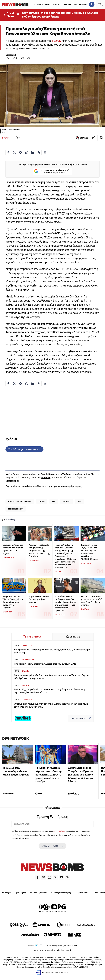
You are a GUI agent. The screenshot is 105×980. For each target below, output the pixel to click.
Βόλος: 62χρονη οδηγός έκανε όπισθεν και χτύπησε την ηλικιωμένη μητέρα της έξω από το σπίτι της (49, 691)
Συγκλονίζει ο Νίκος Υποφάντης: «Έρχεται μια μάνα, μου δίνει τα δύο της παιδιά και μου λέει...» (81, 775)
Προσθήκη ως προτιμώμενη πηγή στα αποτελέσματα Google (51, 171)
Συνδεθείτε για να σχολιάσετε (24, 449)
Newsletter (27, 486)
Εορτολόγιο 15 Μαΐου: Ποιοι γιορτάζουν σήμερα (39, 599)
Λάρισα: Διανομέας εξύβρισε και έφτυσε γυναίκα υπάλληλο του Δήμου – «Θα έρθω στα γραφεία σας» (52, 677)
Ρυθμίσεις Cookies (83, 893)
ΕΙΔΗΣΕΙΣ (67, 501)
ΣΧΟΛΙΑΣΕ (82, 138)
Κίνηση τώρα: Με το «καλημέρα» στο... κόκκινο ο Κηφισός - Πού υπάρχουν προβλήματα (61, 15)
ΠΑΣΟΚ (56, 41)
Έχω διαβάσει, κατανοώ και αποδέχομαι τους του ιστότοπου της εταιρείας (52, 831)
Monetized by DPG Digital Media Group (62, 945)
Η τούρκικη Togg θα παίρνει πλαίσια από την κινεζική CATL (45, 664)
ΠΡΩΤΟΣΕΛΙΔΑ (81, 5)
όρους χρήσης (59, 831)
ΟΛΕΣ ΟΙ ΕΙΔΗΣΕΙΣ (42, 5)
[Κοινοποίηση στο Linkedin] (33, 152)
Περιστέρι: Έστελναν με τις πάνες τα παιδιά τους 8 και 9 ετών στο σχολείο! (92, 601)
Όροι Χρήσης (20, 893)
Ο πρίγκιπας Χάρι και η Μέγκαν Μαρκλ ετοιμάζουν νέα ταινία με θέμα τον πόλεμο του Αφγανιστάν (51, 705)
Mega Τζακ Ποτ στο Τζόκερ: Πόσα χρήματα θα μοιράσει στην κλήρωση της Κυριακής (13, 602)
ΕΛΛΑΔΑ (56, 5)
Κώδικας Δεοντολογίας (61, 893)
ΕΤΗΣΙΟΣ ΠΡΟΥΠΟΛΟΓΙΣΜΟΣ (20, 501)
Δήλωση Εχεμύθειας (39, 893)
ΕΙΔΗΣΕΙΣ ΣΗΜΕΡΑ (16, 509)
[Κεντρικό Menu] (100, 4)
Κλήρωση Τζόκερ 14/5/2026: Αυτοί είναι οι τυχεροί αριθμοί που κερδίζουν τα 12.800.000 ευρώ (89, 552)
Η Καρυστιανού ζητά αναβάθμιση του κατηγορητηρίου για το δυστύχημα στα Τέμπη (52, 651)
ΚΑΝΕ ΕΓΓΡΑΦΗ (52, 846)
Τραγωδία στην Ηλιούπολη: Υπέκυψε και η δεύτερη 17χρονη (16, 771)
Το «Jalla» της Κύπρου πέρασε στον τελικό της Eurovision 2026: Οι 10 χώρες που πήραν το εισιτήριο (49, 775)
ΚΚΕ (54, 501)
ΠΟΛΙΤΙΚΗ (67, 5)
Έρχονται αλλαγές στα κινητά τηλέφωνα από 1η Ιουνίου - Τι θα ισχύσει (13, 549)
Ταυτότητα (6, 893)
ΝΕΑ (79, 501)
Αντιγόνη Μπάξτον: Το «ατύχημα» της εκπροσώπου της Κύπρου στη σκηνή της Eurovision (39, 551)
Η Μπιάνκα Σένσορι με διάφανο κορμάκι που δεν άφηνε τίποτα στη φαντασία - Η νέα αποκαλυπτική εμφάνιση (65, 603)
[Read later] (101, 138)
